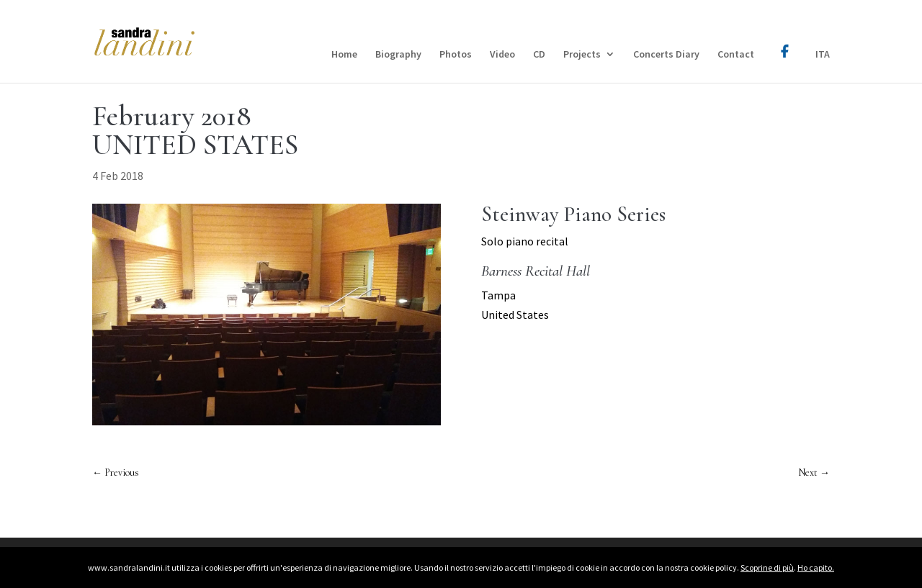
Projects (582, 55)
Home (344, 55)
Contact (736, 55)
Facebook (785, 41)
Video (502, 55)
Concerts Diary (666, 55)
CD (539, 55)
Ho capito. (816, 567)
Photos (456, 55)
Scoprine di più (767, 567)
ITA (823, 55)
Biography (398, 55)
